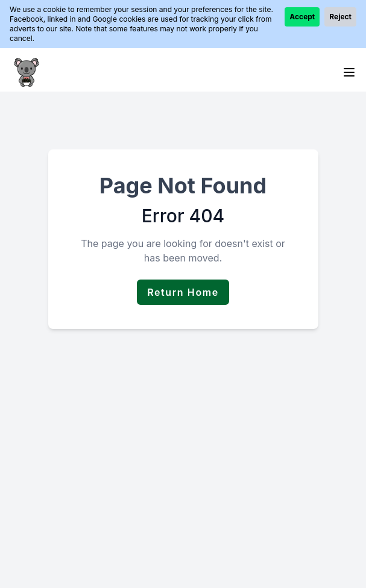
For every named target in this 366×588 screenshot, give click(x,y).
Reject (340, 17)
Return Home (183, 292)
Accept (302, 17)
